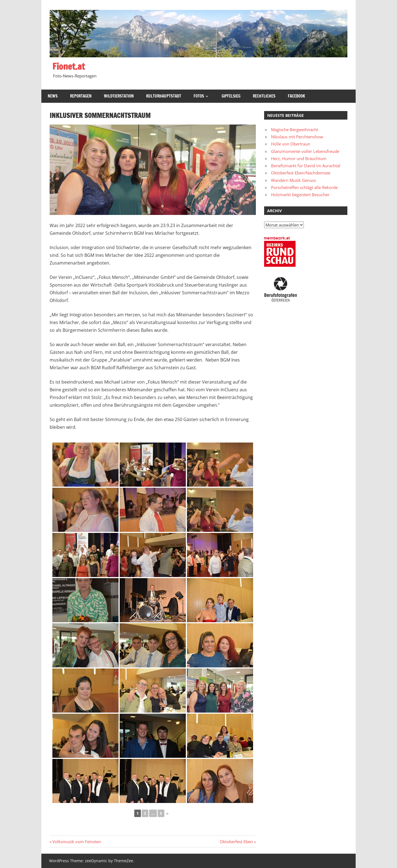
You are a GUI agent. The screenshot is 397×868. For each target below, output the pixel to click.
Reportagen (81, 96)
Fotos (199, 96)
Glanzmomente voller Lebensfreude (305, 151)
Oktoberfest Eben (236, 842)
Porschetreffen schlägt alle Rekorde (304, 187)
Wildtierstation (119, 96)
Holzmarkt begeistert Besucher (300, 195)
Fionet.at (69, 66)
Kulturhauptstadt (164, 96)
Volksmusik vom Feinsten (77, 842)
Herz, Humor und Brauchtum (299, 158)
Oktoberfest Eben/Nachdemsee (301, 173)
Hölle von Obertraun (291, 144)
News (53, 96)
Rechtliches (264, 96)
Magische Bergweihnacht (295, 130)
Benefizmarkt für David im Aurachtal (306, 166)
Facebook (296, 96)
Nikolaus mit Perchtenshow (297, 137)
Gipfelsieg (231, 96)
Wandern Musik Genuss (293, 180)
